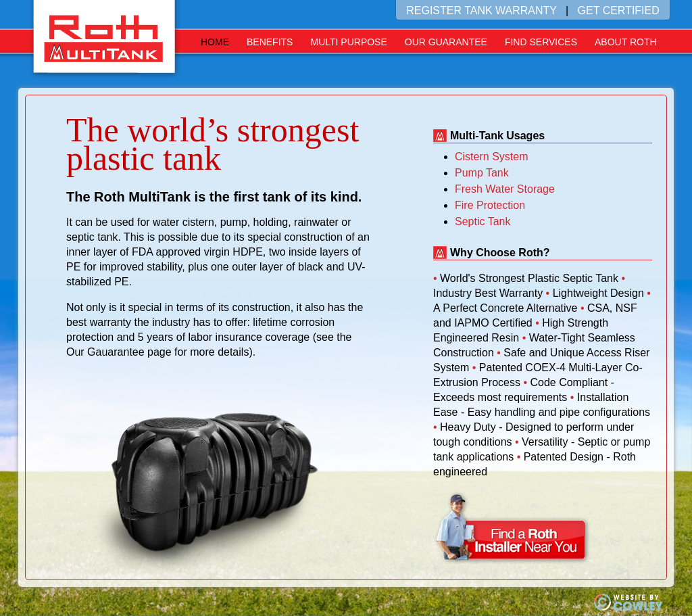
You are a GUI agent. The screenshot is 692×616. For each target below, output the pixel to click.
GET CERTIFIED (619, 10)
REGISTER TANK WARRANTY (481, 10)
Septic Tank (483, 221)
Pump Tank (482, 173)
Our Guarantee (446, 42)
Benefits (270, 42)
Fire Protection (490, 205)
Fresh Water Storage (505, 189)
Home (215, 42)
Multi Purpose (348, 42)
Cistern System (491, 157)
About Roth (626, 42)
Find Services (541, 42)
